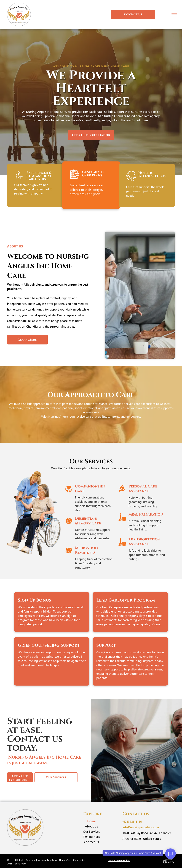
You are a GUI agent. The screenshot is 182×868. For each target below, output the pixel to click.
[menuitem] (92, 822)
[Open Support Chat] (170, 854)
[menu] (174, 15)
